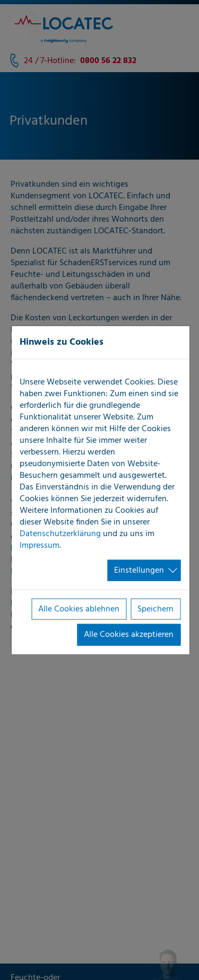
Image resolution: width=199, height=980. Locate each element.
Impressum (40, 545)
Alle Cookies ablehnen (79, 609)
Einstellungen (139, 570)
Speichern (155, 609)
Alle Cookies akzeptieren (129, 635)
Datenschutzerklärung (60, 533)
